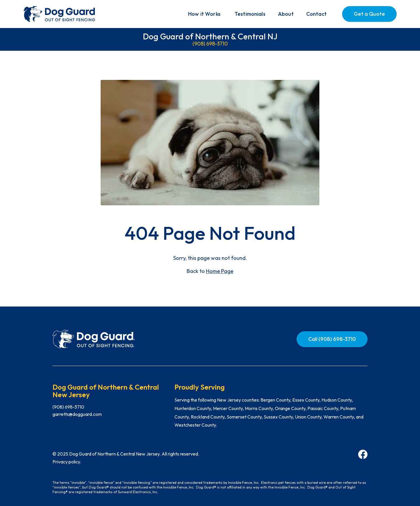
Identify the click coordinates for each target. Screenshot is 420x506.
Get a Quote (369, 14)
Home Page (220, 271)
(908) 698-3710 (210, 44)
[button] (204, 14)
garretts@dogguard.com (77, 414)
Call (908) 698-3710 (332, 339)
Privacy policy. (67, 462)
